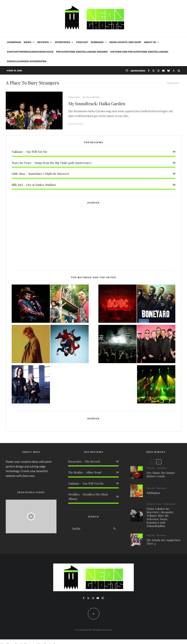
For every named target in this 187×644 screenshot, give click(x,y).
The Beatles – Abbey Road (85, 472)
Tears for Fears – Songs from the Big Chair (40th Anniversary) (51, 163)
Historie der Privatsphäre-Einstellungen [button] (139, 52)
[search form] (89, 529)
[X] (153, 71)
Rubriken (97, 42)
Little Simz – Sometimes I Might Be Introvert (40, 174)
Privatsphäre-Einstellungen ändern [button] (82, 52)
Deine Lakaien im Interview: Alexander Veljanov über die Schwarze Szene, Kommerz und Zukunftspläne (160, 519)
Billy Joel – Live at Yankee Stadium (34, 185)
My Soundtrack (91, 97)
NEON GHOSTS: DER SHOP (125, 42)
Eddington (153, 493)
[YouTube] (163, 71)
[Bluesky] (169, 71)
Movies (151, 468)
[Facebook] (149, 71)
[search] (115, 529)
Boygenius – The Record (84, 461)
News (28, 42)
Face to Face (154, 505)
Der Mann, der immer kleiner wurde (161, 474)
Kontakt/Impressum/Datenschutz (30, 52)
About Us (150, 42)
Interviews (62, 42)
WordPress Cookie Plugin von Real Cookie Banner (31, 642)
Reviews (43, 42)
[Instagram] (158, 71)
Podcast (82, 42)
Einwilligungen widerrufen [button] (27, 61)
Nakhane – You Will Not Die (29, 152)
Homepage (14, 42)
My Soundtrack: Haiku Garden (97, 103)
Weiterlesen (76, 124)
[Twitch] (103, 598)
